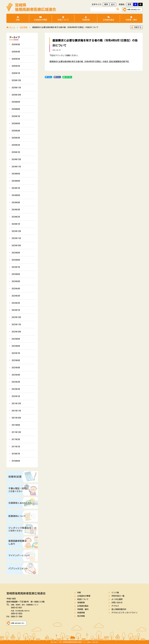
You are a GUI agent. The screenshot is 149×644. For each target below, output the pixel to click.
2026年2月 (16, 66)
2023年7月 (16, 267)
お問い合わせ (117, 603)
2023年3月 (16, 296)
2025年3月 (16, 138)
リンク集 (115, 593)
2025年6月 (16, 124)
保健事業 (86, 18)
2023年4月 (16, 289)
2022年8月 (16, 346)
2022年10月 (16, 332)
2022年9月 (16, 339)
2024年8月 (16, 181)
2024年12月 (16, 159)
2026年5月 (16, 44)
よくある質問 (117, 599)
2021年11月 (16, 411)
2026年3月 (16, 59)
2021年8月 (16, 425)
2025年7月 (16, 116)
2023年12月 (16, 231)
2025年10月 (16, 95)
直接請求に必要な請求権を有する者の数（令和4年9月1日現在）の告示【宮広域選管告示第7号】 (90, 61)
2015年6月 (16, 461)
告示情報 (81, 616)
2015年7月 (16, 454)
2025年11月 (16, 88)
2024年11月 (16, 167)
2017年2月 (16, 439)
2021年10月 (16, 418)
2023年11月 (16, 238)
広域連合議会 (109, 18)
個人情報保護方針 (119, 609)
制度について (63, 18)
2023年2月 (16, 303)
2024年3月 (16, 210)
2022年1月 (16, 396)
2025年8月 (16, 109)
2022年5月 (16, 368)
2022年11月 (16, 324)
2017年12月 (16, 432)
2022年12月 (16, 317)
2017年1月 (16, 447)
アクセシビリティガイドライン (124, 613)
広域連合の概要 (40, 18)
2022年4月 (16, 375)
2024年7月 (16, 188)
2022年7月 (16, 353)
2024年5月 (16, 203)
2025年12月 (16, 80)
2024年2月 (16, 217)
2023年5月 (16, 281)
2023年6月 (16, 274)
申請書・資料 (131, 18)
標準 (106, 4)
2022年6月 (16, 360)
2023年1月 (16, 310)
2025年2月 (16, 145)
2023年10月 (16, 245)
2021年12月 (16, 404)
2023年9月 (16, 253)
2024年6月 (16, 195)
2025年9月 (16, 102)
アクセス (115, 606)
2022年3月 (16, 382)
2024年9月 (16, 174)
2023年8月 (16, 260)
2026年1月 (16, 73)
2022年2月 (16, 389)
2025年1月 (16, 152)
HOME (18, 18)
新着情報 (81, 613)
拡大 (113, 4)
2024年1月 (16, 224)
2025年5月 (16, 131)
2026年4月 (16, 52)
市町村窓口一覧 (118, 596)
